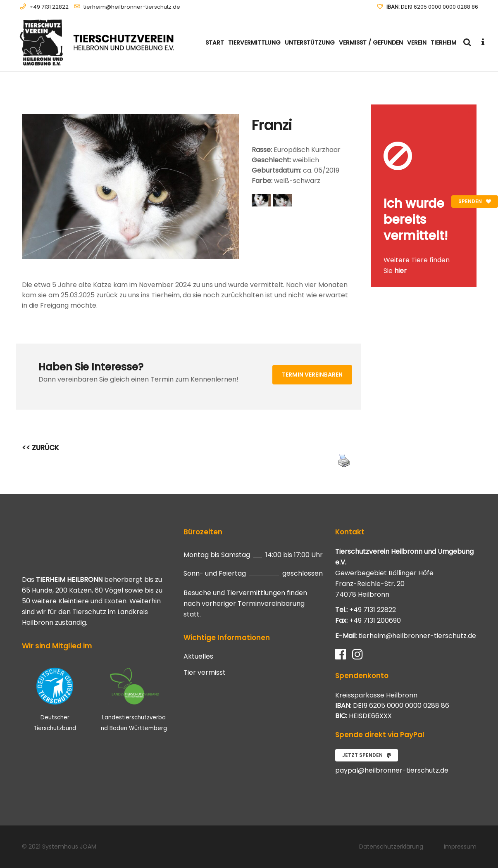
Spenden (475, 201)
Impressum (460, 847)
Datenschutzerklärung (391, 847)
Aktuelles (198, 657)
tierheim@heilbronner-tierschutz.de (132, 7)
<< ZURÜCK (41, 448)
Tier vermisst (205, 673)
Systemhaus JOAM (69, 847)
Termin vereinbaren (312, 375)
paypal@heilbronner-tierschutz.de (392, 770)
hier (400, 271)
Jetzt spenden (367, 755)
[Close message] (471, 110)
